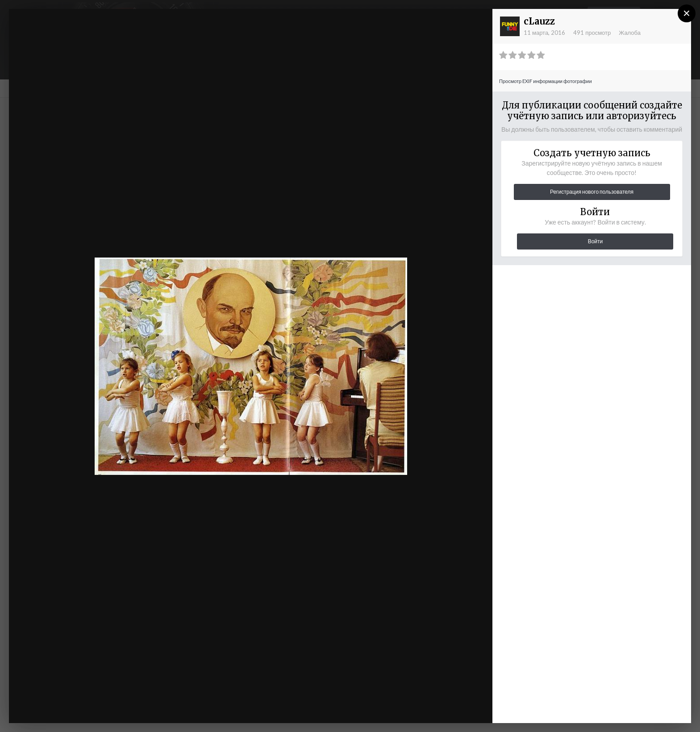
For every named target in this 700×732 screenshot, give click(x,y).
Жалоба (630, 33)
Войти (596, 241)
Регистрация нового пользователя (592, 192)
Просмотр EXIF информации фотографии (546, 81)
